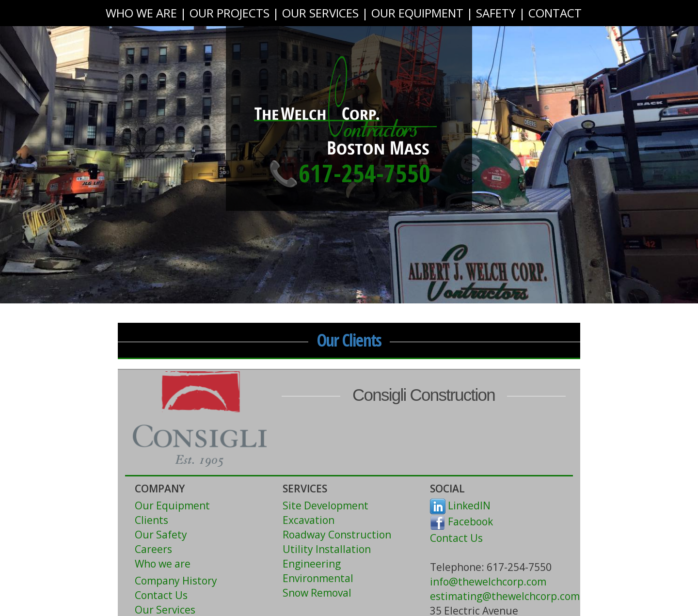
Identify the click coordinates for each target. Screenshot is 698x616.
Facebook (461, 521)
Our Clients (349, 340)
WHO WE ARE (141, 13)
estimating (456, 596)
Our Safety (161, 535)
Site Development (325, 505)
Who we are (163, 564)
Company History (176, 581)
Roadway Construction (337, 535)
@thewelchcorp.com (531, 596)
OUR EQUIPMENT (417, 13)
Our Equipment (172, 505)
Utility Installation (327, 549)
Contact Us (161, 595)
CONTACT (555, 13)
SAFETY (496, 13)
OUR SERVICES (320, 13)
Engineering (312, 564)
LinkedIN (460, 505)
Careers (153, 549)
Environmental (318, 578)
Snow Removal (317, 593)
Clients (151, 520)
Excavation (309, 520)
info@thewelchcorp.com (488, 582)
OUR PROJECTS (230, 13)
